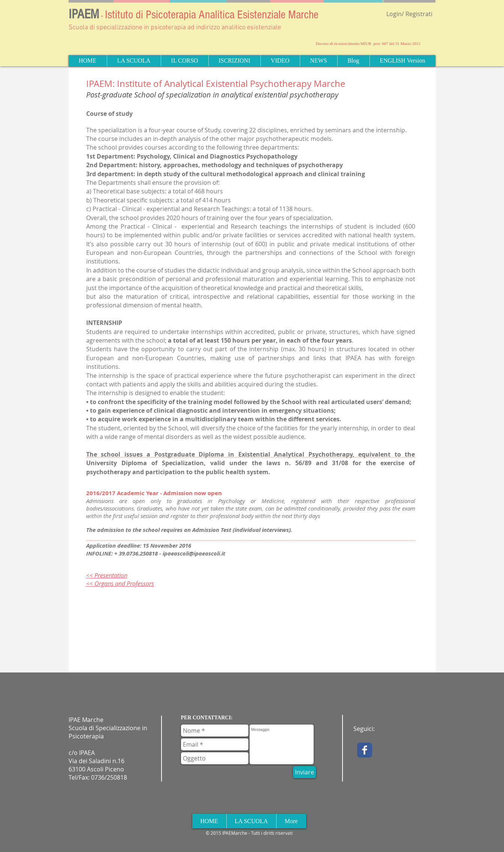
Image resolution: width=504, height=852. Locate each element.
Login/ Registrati (409, 14)
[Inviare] (304, 772)
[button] (134, 61)
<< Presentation (107, 575)
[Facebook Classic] (365, 750)
